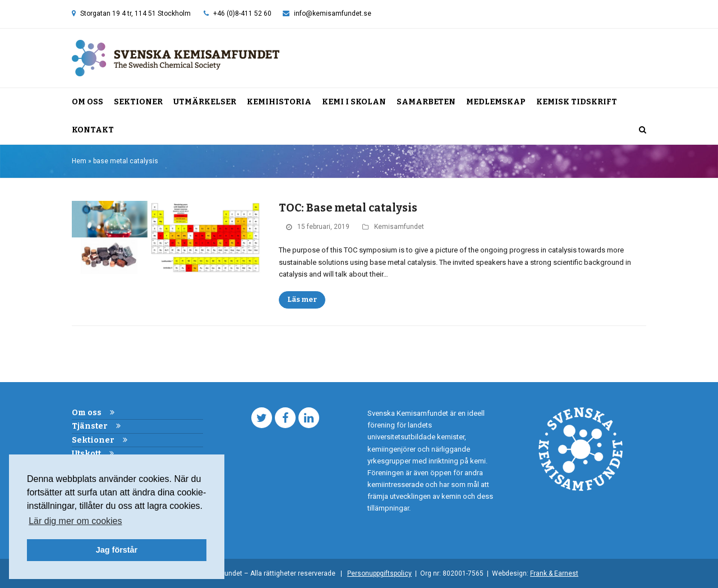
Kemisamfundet (399, 227)
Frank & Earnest (554, 573)
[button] (643, 130)
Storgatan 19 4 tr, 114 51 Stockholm (135, 13)
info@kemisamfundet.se (333, 13)
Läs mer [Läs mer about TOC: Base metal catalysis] (302, 299)
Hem (79, 161)
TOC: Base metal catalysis (348, 208)
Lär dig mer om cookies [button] (75, 521)
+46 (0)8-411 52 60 (242, 13)
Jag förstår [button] (117, 550)
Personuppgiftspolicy (379, 573)
